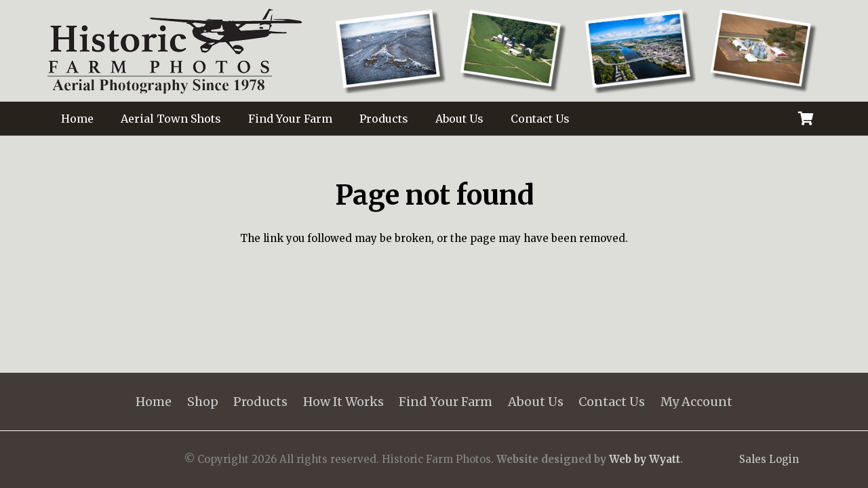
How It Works (343, 402)
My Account (696, 402)
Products (260, 402)
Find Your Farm (446, 402)
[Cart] (806, 119)
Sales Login (769, 459)
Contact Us (612, 402)
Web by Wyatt (645, 459)
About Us (536, 402)
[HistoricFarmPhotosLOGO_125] (175, 51)
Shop (203, 402)
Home (154, 402)
